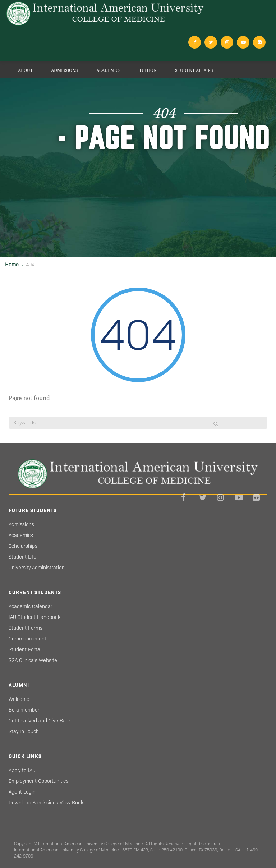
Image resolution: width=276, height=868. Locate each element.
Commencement (27, 639)
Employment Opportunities (39, 781)
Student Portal (25, 649)
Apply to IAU (22, 770)
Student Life (22, 557)
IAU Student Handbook (34, 617)
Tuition (148, 70)
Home (12, 265)
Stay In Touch (24, 731)
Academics (109, 70)
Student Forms (26, 628)
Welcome (19, 699)
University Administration (37, 568)
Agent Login (22, 792)
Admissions (65, 70)
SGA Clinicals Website (33, 660)
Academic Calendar (31, 606)
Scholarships (23, 546)
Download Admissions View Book (46, 803)
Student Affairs (194, 70)
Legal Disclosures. (203, 844)
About (25, 70)
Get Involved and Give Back (40, 721)
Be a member (24, 710)
